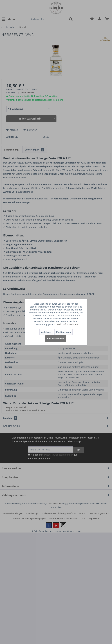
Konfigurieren (64, 332)
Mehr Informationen (67, 324)
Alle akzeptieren (56, 339)
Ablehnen (46, 332)
